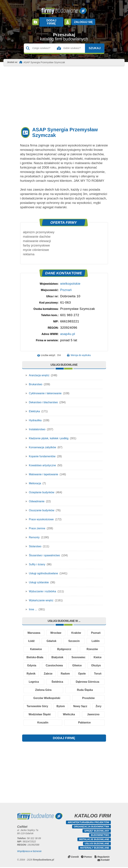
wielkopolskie (70, 280)
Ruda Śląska (93, 689)
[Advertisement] (64, 93)
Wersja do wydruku (81, 352)
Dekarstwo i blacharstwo (44, 399)
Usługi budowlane (97, 844)
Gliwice (96, 664)
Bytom (68, 706)
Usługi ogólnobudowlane (44, 570)
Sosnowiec (92, 655)
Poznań (66, 287)
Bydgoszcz (64, 647)
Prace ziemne (37, 525)
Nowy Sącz (92, 706)
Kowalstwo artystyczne (43, 462)
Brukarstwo (36, 381)
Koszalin (64, 723)
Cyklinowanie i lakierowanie (46, 390)
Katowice (36, 647)
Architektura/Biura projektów (88, 823)
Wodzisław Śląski (61, 715)
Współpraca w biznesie (29, 852)
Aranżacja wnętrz (39, 372)
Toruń (51, 681)
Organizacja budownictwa (92, 827)
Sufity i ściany (37, 561)
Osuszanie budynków (42, 507)
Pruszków (89, 698)
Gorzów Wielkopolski (47, 698)
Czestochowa (73, 664)
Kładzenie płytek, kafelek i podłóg (49, 435)
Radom (95, 672)
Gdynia (50, 664)
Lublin (96, 638)
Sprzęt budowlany (97, 832)
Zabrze (75, 672)
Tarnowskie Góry (40, 706)
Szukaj (91, 45)
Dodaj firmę (51, 20)
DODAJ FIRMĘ (64, 739)
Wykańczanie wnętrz (42, 597)
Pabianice (91, 723)
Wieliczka (92, 715)
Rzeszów (92, 647)
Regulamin (103, 858)
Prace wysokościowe (42, 516)
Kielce (31, 664)
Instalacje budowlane (94, 840)
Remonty (34, 534)
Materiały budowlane (95, 849)
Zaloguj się (83, 20)
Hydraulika (35, 417)
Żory (32, 715)
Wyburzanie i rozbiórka (43, 588)
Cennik (75, 858)
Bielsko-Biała (37, 655)
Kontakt (105, 861)
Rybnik (54, 672)
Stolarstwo (35, 543)
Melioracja (35, 480)
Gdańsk (51, 638)
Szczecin (74, 638)
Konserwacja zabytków (43, 444)
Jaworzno (36, 723)
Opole (32, 681)
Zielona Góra (68, 689)
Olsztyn (33, 672)
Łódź (31, 638)
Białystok (65, 655)
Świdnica (94, 681)
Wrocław (56, 630)
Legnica (71, 681)
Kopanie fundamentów (43, 453)
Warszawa (34, 630)
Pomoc (88, 858)
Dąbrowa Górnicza (39, 689)
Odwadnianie (37, 498)
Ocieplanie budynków (42, 489)
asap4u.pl (68, 331)
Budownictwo (100, 836)
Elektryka (35, 408)
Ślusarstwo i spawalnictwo (45, 552)
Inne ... (33, 606)
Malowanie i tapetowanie (44, 471)
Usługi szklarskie (39, 579)
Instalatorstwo (37, 426)
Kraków (76, 630)
